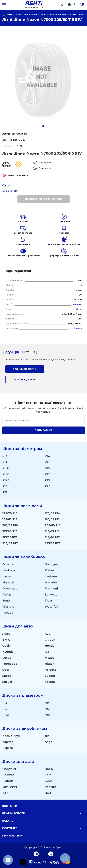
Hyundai (8, 652)
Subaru (50, 676)
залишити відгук (25, 369)
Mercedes (10, 664)
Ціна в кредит (10, 191)
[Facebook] (51, 854)
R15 (47, 462)
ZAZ (5, 793)
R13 (5, 456)
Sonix (6, 601)
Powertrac (10, 589)
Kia (47, 652)
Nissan (50, 664)
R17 (47, 474)
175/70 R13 (10, 513)
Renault (50, 787)
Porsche (51, 670)
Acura (6, 634)
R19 (5, 486)
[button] (44, 126)
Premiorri (51, 589)
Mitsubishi (10, 787)
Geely (6, 646)
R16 (47, 468)
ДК (47, 736)
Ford (48, 775)
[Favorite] (75, 5)
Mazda (50, 658)
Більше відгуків (25, 380)
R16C (6, 474)
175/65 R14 (52, 513)
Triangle (8, 607)
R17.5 (6, 480)
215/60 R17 (52, 537)
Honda (50, 646)
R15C (6, 468)
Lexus (7, 658)
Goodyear (52, 564)
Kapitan (8, 742)
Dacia (49, 769)
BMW (6, 640)
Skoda (7, 676)
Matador (51, 583)
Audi (48, 634)
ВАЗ (48, 793)
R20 (48, 486)
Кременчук (11, 736)
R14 (47, 456)
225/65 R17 (10, 543)
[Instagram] (36, 854)
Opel (6, 670)
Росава (8, 613)
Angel (49, 742)
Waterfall (51, 607)
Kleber (49, 570)
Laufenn (51, 577)
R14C (6, 462)
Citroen (50, 640)
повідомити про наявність (44, 199)
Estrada (8, 564)
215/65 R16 (52, 531)
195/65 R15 (52, 519)
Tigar (48, 601)
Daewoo (8, 775)
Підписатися (43, 430)
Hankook (9, 570)
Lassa (6, 577)
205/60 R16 (53, 525)
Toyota (50, 682)
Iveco (49, 781)
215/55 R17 (10, 537)
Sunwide (51, 595)
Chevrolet (9, 769)
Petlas (7, 595)
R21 (5, 492)
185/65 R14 (10, 519)
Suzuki (7, 682)
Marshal (8, 583)
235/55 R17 (52, 543)
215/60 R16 (10, 531)
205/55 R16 (10, 525)
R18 (47, 480)
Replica (8, 748)
